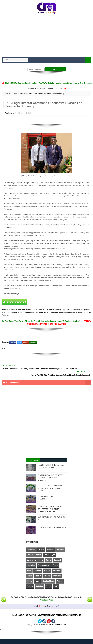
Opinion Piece (48, 581)
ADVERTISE (42, 615)
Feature (47, 571)
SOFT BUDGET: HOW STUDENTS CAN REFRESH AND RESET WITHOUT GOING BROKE (51, 509)
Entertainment (44, 565)
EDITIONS (77, 615)
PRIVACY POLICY (55, 615)
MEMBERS (68, 615)
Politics (30, 586)
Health (30, 576)
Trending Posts (33, 461)
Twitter (19, 342)
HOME (14, 615)
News (37, 581)
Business (60, 549)
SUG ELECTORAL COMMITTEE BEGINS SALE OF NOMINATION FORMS (50, 488)
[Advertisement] (46, 37)
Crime (49, 560)
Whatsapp (33, 342)
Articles (50, 549)
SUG (6, 94)
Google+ (26, 342)
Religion (39, 586)
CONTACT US (31, 615)
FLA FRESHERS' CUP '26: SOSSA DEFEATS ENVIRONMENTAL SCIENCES (50, 478)
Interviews (57, 576)
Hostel (47, 576)
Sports (49, 586)
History (38, 576)
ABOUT (21, 615)
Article (41, 549)
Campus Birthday (34, 555)
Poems (60, 581)
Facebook (13, 342)
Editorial (57, 560)
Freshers (57, 571)
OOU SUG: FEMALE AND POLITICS (52, 527)
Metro (29, 581)
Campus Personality (35, 560)
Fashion (38, 571)
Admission (31, 549)
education (31, 565)
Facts (29, 571)
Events (55, 565)
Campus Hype (49, 555)
